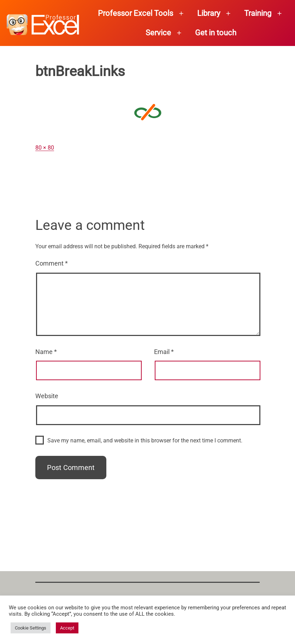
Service (158, 33)
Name (46, 352)
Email (164, 352)
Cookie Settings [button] (31, 628)
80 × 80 (45, 148)
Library (209, 13)
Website (47, 396)
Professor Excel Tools (135, 13)
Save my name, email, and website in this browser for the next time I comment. (145, 440)
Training (258, 13)
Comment (52, 263)
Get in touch (216, 33)
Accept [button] (67, 628)
